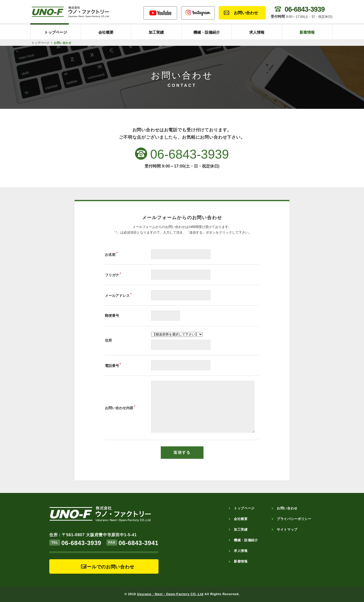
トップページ (56, 32)
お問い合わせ (246, 13)
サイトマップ (287, 530)
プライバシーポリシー (294, 519)
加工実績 (156, 32)
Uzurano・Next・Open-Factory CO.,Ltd (170, 594)
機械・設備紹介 (207, 32)
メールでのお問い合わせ (108, 567)
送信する (182, 452)
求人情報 (257, 32)
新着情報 (307, 32)
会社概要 (106, 32)
